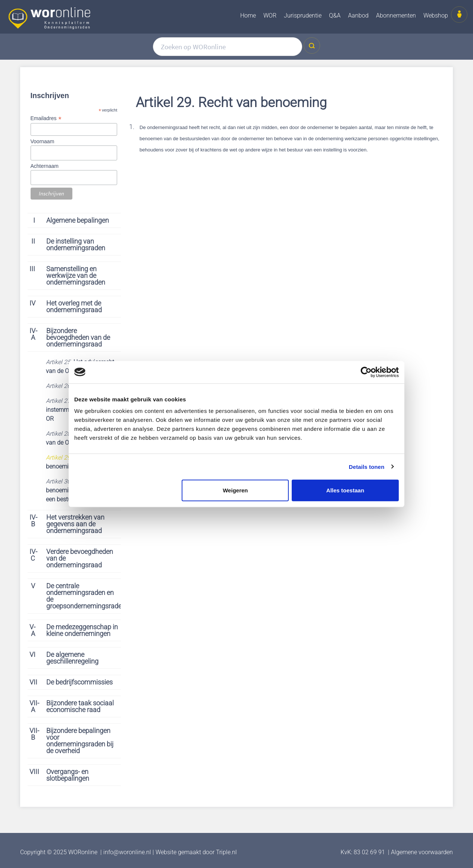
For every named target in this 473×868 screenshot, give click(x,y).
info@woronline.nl (127, 852)
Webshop (436, 15)
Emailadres (46, 118)
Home (248, 15)
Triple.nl (226, 852)
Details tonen (367, 466)
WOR (270, 15)
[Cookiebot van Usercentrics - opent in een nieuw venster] (366, 372)
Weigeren (235, 490)
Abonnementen (396, 15)
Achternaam (45, 166)
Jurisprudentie (303, 15)
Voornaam (43, 141)
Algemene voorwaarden (422, 852)
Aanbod (358, 15)
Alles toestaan (345, 490)
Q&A (335, 15)
